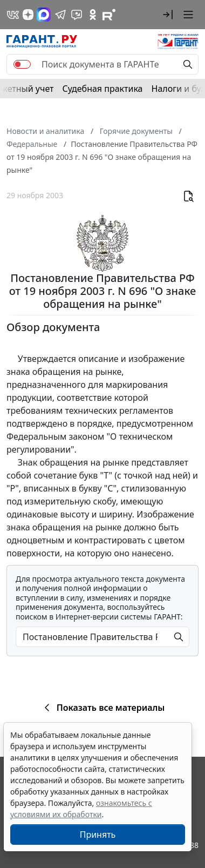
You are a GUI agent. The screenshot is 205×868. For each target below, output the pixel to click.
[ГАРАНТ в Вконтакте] (13, 15)
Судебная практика (102, 89)
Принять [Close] (98, 835)
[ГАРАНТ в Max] (44, 15)
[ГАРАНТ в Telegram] (60, 15)
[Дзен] (28, 15)
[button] (168, 15)
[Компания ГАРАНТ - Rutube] (109, 15)
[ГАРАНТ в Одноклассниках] (93, 15)
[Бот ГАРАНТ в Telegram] (77, 15)
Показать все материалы (103, 708)
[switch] (22, 64)
